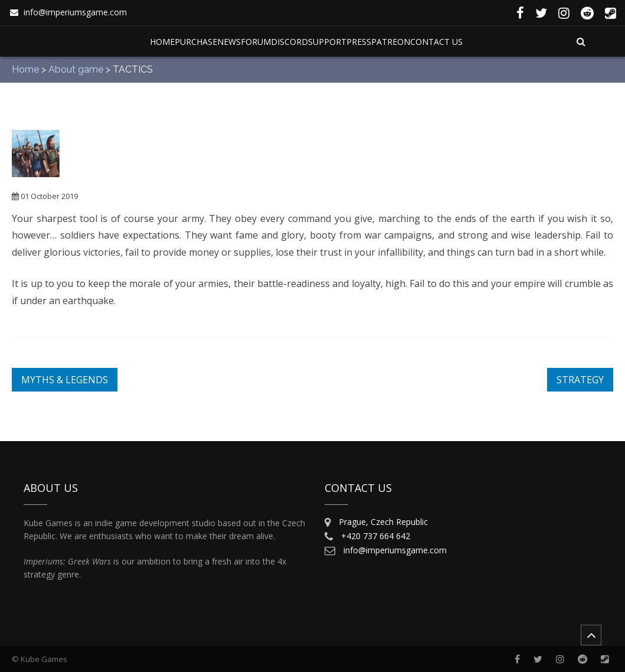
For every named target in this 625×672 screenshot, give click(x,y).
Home (162, 42)
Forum (256, 42)
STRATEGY (580, 380)
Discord (289, 42)
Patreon (391, 42)
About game (76, 69)
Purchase (196, 42)
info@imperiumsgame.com (75, 12)
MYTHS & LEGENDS (65, 380)
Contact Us (436, 42)
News (229, 42)
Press (359, 42)
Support (327, 42)
